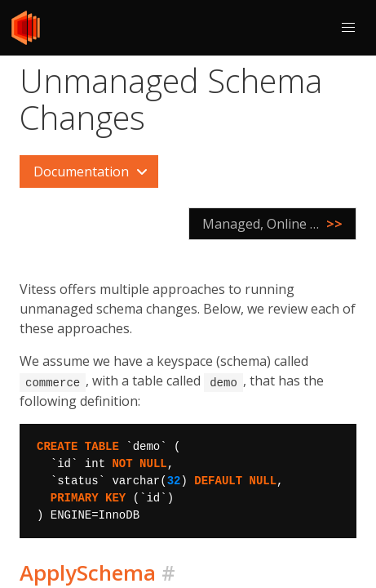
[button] (348, 28)
